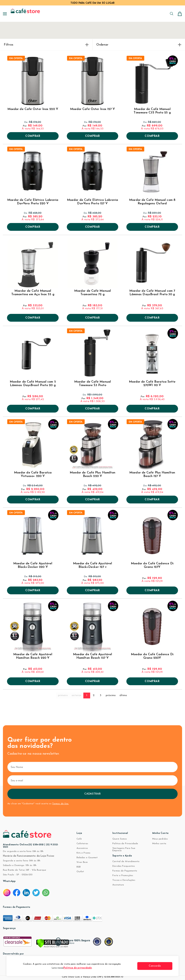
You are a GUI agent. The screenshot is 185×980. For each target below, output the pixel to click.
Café (79, 839)
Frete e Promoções (123, 876)
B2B (79, 867)
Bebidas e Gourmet (87, 858)
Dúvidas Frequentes (124, 866)
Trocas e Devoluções (124, 880)
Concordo (158, 966)
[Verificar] (53, 944)
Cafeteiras (82, 844)
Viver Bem (82, 862)
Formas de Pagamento (125, 871)
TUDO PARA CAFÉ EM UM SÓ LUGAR (93, 3)
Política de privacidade (78, 968)
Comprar (33, 136)
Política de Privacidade (125, 844)
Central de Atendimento (126, 861)
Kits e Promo (83, 853)
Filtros (46, 45)
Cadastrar (93, 794)
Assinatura (118, 885)
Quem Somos (120, 839)
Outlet (80, 872)
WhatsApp (9, 881)
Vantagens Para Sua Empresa (124, 849)
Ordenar (139, 45)
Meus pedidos (160, 839)
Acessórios (82, 848)
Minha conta (159, 844)
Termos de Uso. (60, 804)
